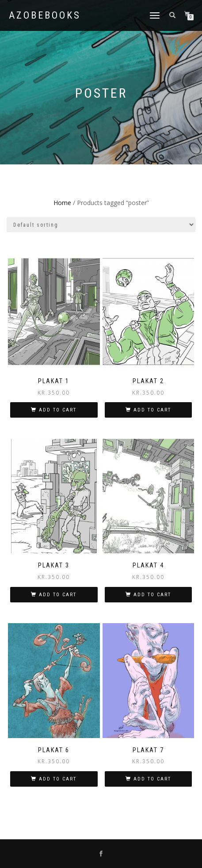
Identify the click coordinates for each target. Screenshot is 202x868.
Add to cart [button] (58, 410)
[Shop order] (101, 225)
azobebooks (45, 15)
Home (62, 203)
